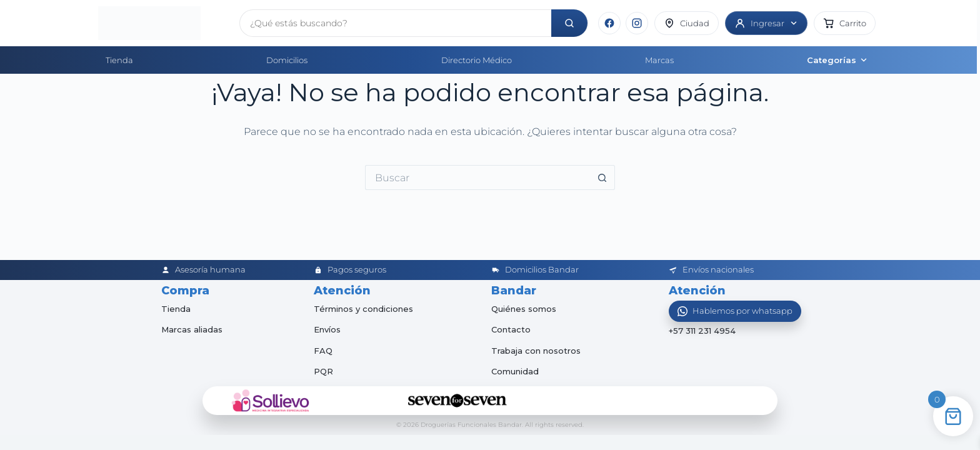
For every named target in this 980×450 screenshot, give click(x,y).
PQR (323, 371)
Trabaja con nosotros (536, 351)
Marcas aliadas (192, 329)
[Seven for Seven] (457, 401)
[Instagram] (637, 23)
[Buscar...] (477, 177)
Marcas (659, 60)
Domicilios (287, 60)
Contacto (511, 329)
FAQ (323, 351)
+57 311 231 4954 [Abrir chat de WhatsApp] (702, 331)
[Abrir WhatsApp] (735, 311)
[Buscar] (569, 23)
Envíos (327, 329)
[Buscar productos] (396, 23)
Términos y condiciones (363, 309)
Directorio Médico (477, 60)
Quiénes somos (524, 309)
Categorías (837, 60)
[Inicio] (164, 23)
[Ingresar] (766, 23)
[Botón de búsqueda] (602, 177)
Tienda (119, 60)
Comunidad (515, 371)
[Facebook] (609, 23)
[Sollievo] (271, 401)
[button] (845, 23)
